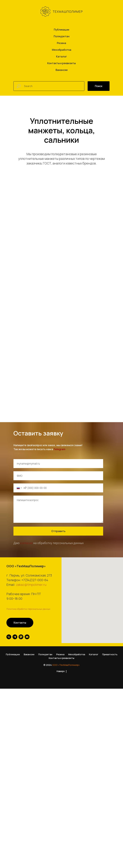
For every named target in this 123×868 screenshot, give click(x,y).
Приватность (110, 774)
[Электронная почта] (27, 757)
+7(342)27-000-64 (35, 700)
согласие (26, 663)
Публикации (61, 30)
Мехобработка (62, 50)
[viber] (21, 757)
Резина (61, 43)
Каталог (61, 56)
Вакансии (62, 70)
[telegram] (15, 757)
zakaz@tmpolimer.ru (31, 704)
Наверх (62, 791)
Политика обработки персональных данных (28, 729)
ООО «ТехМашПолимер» (66, 785)
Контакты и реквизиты (61, 63)
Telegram (59, 569)
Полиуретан (62, 36)
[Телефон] (9, 757)
